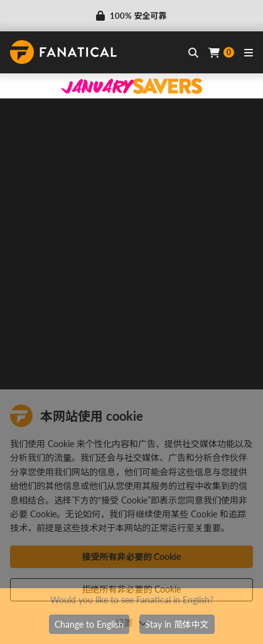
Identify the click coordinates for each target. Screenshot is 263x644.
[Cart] (221, 52)
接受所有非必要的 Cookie (132, 557)
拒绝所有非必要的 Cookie (132, 589)
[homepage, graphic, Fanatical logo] (63, 52)
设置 (132, 622)
